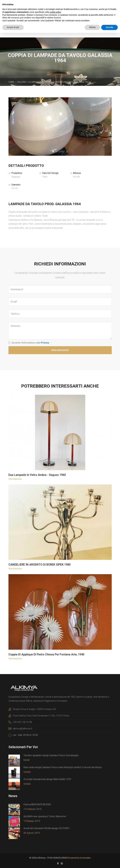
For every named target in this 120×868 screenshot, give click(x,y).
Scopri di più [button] (13, 27)
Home (11, 82)
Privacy (45, 342)
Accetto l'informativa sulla (30, 342)
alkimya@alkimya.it (22, 728)
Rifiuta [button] (92, 27)
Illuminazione (36, 82)
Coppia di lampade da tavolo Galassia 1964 (67, 82)
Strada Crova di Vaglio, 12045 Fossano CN (34, 709)
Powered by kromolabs (79, 857)
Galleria (22, 82)
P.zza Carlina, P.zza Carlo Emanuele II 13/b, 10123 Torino (41, 715)
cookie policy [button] (55, 12)
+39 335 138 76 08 (22, 722)
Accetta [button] (109, 27)
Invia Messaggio (60, 350)
